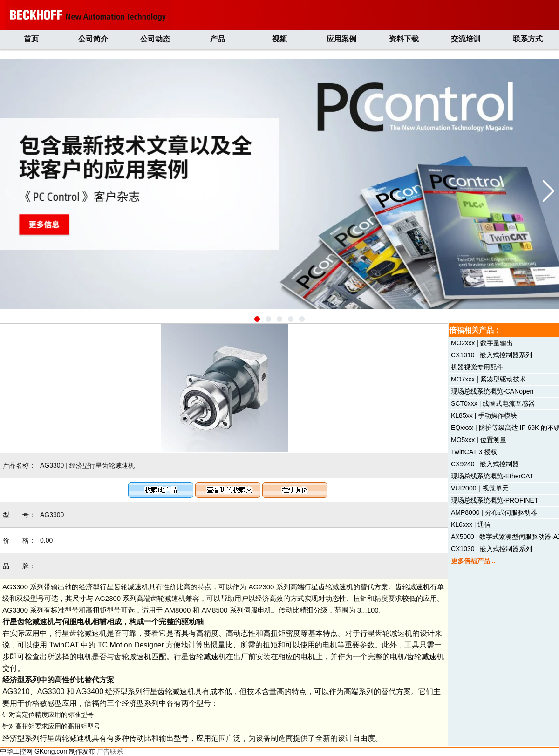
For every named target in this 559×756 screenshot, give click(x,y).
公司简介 (93, 39)
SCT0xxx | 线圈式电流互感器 (493, 403)
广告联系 (110, 751)
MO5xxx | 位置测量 (479, 440)
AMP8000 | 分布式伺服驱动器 (494, 512)
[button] (257, 319)
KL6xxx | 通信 (471, 524)
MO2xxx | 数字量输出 (482, 343)
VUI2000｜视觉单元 (480, 488)
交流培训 (466, 39)
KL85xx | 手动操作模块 (484, 415)
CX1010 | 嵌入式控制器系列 (491, 355)
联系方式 (528, 39)
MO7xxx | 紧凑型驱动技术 (488, 379)
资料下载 (404, 39)
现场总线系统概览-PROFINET (494, 500)
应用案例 (341, 39)
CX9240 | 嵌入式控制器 (485, 464)
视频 (279, 39)
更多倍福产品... (473, 561)
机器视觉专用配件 (477, 367)
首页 (31, 39)
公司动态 (155, 39)
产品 (218, 39)
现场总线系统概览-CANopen (492, 391)
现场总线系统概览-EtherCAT (492, 476)
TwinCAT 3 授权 (474, 452)
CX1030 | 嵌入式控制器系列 (491, 549)
